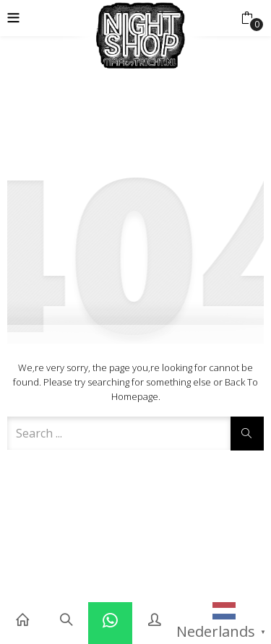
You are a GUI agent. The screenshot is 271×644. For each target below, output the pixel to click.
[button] (247, 18)
